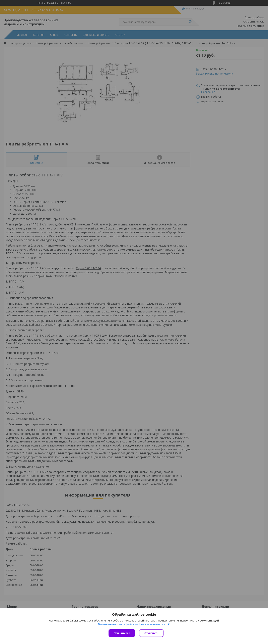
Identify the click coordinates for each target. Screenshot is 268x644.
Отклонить (151, 633)
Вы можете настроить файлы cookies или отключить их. (133, 624)
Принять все (122, 633)
